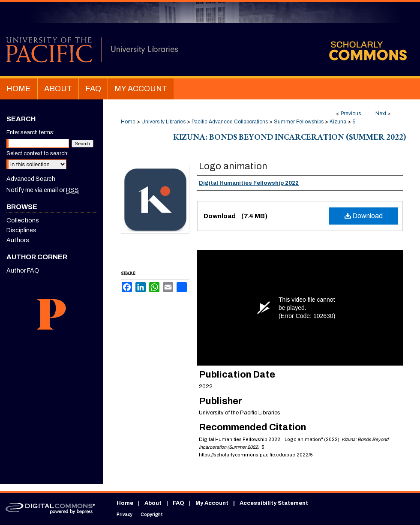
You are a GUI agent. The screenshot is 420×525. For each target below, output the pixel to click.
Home (128, 122)
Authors (18, 240)
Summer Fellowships (299, 122)
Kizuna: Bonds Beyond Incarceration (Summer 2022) (290, 138)
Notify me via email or (43, 190)
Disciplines (21, 230)
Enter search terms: (30, 132)
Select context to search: (37, 153)
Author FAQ (23, 271)
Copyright (152, 514)
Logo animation (233, 166)
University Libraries (163, 122)
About (153, 503)
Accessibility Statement (274, 503)
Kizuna (338, 122)
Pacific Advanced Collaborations (230, 122)
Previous (351, 114)
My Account (212, 503)
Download (364, 216)
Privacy (124, 514)
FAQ (178, 503)
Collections (23, 220)
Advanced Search (31, 179)
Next (381, 114)
